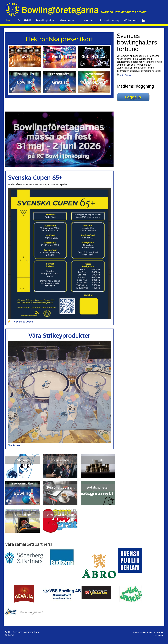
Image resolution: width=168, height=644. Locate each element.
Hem (9, 20)
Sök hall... (125, 75)
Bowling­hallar (45, 20)
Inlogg (143, 20)
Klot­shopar (67, 20)
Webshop (130, 20)
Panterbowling (109, 20)
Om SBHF (24, 20)
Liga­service (87, 20)
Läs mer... (16, 445)
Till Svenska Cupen (22, 322)
